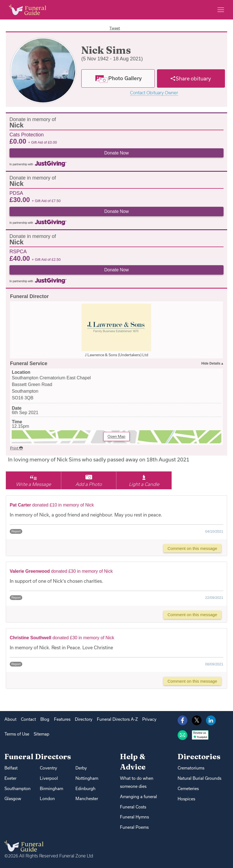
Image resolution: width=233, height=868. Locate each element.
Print (16, 448)
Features (62, 719)
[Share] (191, 78)
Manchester (87, 799)
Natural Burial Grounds (199, 778)
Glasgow (13, 799)
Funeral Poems (134, 827)
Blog (45, 719)
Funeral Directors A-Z (117, 719)
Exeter (10, 778)
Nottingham (87, 778)
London (47, 799)
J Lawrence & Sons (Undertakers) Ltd (116, 355)
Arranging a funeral (138, 797)
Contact (28, 719)
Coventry (48, 768)
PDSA (16, 193)
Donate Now (116, 153)
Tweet (115, 28)
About (10, 719)
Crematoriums (191, 768)
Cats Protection (27, 134)
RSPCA (18, 251)
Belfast (11, 768)
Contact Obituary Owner (154, 93)
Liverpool (49, 778)
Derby (81, 768)
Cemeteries (188, 789)
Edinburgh (85, 789)
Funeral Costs (133, 807)
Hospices (186, 799)
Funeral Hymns (134, 817)
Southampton (18, 789)
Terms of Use (17, 734)
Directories (199, 757)
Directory (84, 719)
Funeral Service (29, 363)
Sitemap (41, 734)
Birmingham (51, 789)
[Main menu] (221, 10)
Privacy (149, 719)
